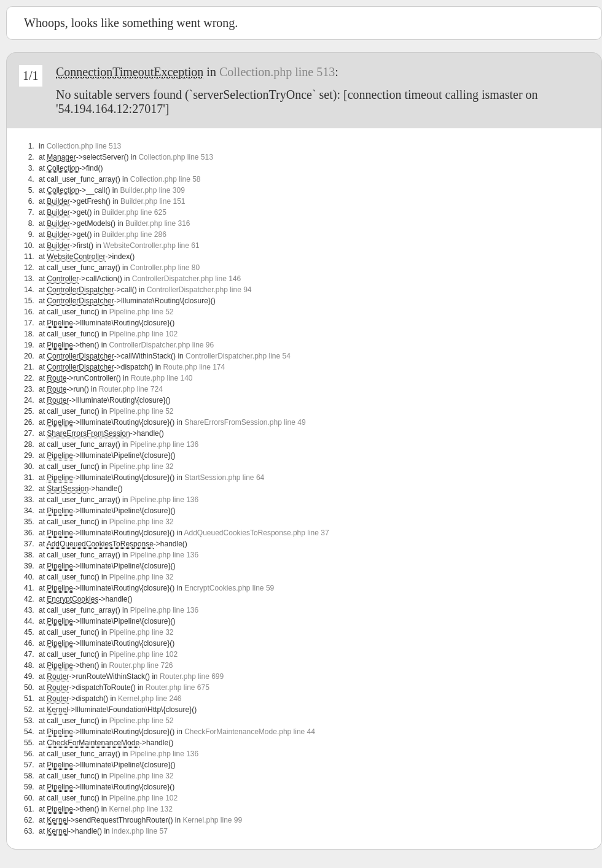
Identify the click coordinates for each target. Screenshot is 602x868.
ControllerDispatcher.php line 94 (199, 290)
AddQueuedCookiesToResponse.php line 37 (256, 533)
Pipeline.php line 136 (164, 444)
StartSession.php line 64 (224, 478)
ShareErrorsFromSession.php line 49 (245, 422)
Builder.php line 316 (158, 223)
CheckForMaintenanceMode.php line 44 (250, 732)
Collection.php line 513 (277, 72)
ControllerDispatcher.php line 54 (238, 356)
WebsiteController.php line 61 (151, 246)
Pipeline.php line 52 (142, 312)
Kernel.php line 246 (150, 699)
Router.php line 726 (141, 665)
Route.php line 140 (162, 378)
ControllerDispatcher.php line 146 (186, 279)
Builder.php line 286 (134, 234)
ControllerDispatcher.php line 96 (161, 345)
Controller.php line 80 (165, 268)
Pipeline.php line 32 (142, 467)
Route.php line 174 (194, 367)
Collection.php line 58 (166, 179)
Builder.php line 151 (153, 201)
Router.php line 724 (131, 389)
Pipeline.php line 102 (143, 334)
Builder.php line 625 (134, 212)
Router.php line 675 (178, 688)
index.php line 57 (140, 831)
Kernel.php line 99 (212, 820)
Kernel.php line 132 (140, 809)
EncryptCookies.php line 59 (229, 588)
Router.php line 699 (192, 676)
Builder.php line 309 (152, 190)
